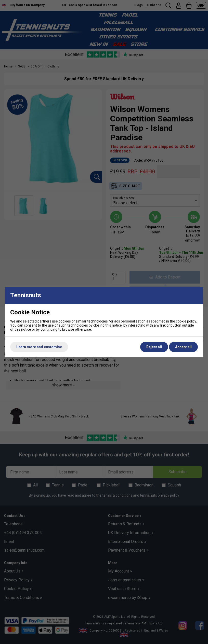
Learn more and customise (39, 347)
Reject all (154, 347)
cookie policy (186, 321)
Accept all (183, 347)
